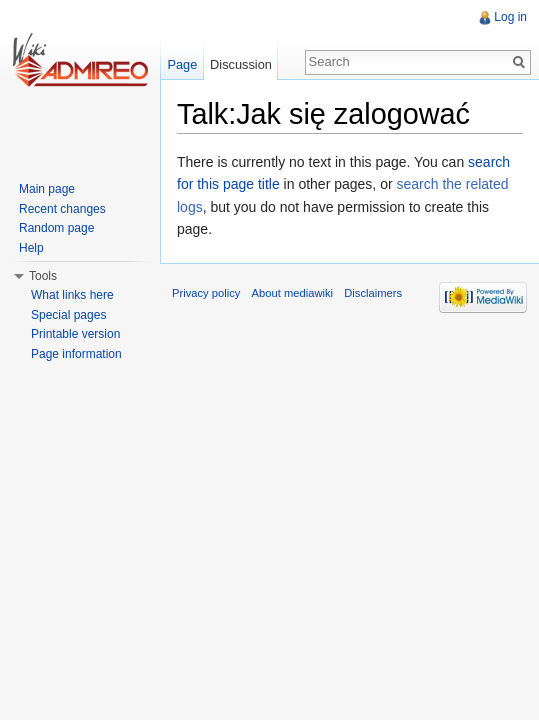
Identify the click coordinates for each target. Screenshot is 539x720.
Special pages (68, 315)
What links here (72, 295)
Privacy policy (206, 293)
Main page (47, 189)
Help (31, 248)
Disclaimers (373, 293)
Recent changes (62, 209)
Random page (56, 228)
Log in (510, 17)
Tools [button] (43, 276)
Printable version (75, 334)
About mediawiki (292, 293)
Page (182, 64)
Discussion (241, 64)
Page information (76, 354)
